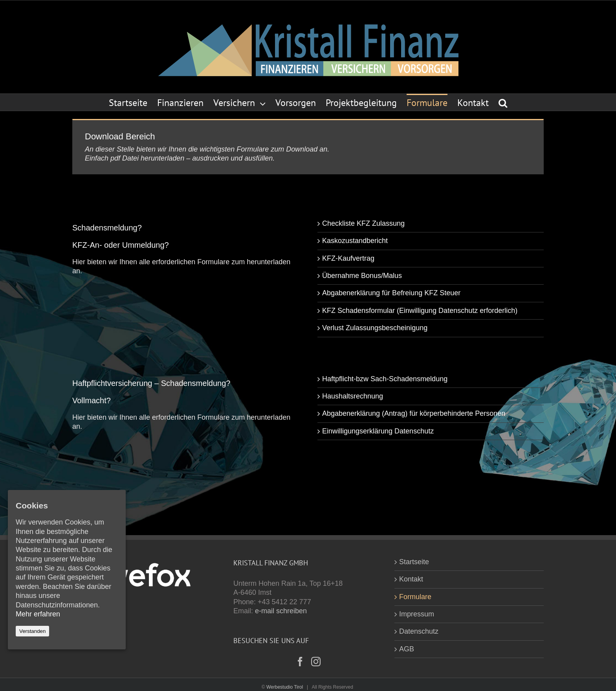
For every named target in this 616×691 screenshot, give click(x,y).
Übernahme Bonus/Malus (362, 276)
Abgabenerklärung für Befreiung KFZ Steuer (391, 293)
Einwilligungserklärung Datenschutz (378, 431)
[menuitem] (133, 102)
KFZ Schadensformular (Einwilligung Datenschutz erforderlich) (420, 311)
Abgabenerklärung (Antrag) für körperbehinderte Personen (414, 413)
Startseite (414, 562)
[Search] (503, 102)
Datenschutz (419, 631)
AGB (407, 649)
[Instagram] (316, 662)
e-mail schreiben (281, 611)
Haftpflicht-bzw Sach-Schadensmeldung (385, 379)
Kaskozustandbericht (355, 241)
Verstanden (32, 631)
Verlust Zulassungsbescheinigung (375, 328)
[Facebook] (300, 662)
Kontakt (411, 579)
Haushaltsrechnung (353, 396)
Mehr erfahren (38, 614)
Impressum (417, 614)
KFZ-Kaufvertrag (348, 258)
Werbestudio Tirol (285, 687)
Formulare (415, 597)
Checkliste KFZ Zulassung (363, 223)
